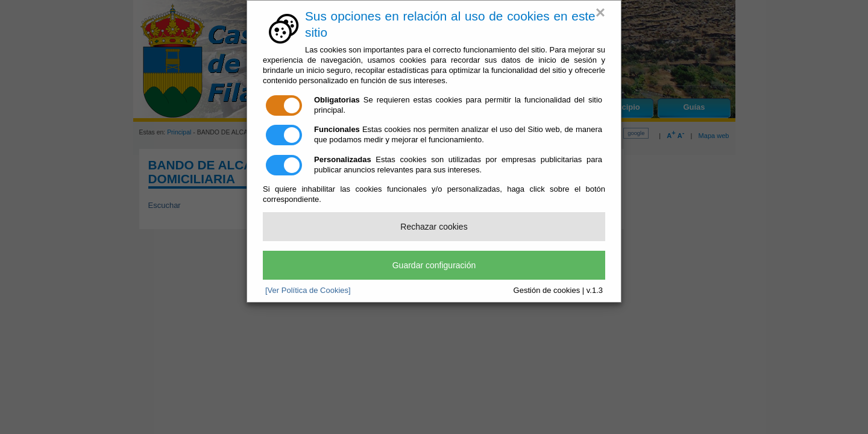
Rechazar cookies (434, 227)
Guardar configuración (434, 265)
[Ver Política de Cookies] (308, 290)
